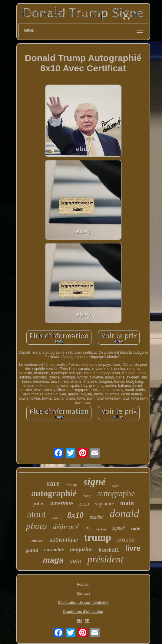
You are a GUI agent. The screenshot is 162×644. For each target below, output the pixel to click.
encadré (37, 541)
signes (116, 486)
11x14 (84, 504)
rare (53, 483)
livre (133, 548)
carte (136, 528)
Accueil (83, 584)
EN (79, 621)
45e (88, 528)
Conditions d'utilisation (83, 612)
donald (124, 514)
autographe (116, 493)
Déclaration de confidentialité (83, 603)
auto (75, 561)
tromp (87, 496)
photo (36, 526)
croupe (126, 540)
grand (32, 550)
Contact (83, 594)
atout (36, 514)
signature (104, 504)
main (127, 503)
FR (87, 621)
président (105, 559)
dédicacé (66, 527)
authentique (64, 539)
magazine (81, 549)
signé (95, 482)
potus (38, 504)
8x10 (75, 515)
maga (53, 560)
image (72, 485)
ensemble (54, 550)
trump (98, 537)
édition (56, 518)
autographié (54, 493)
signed (118, 528)
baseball (109, 550)
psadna (97, 517)
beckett (101, 529)
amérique (62, 504)
